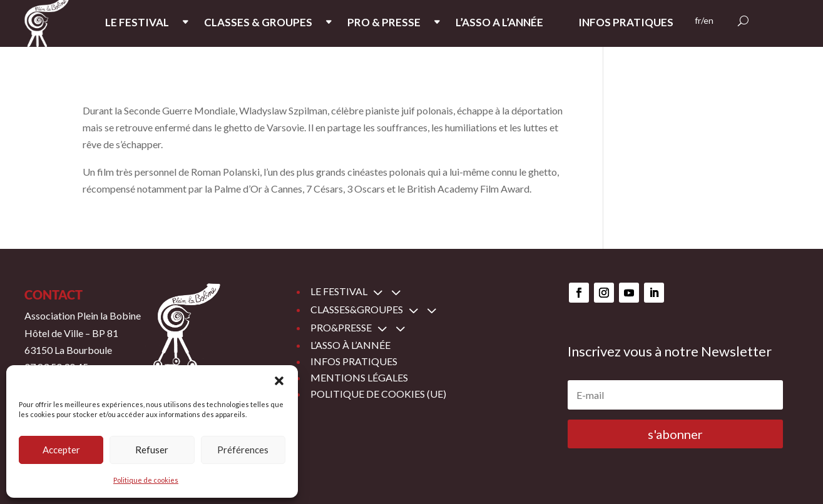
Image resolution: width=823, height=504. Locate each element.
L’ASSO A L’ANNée (499, 23)
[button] (279, 381)
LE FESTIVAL (137, 23)
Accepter (61, 450)
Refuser (152, 450)
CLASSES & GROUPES (258, 23)
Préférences (243, 450)
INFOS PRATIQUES (626, 23)
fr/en (704, 21)
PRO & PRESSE (384, 23)
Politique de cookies (146, 480)
